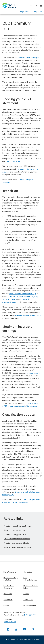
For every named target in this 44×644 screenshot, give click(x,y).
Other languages (30, 605)
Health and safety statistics (11, 579)
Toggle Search (36, 6)
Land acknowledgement (31, 579)
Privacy (6, 605)
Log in (37, 12)
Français (31, 6)
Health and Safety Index (31, 587)
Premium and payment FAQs (16, 543)
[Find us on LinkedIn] (8, 630)
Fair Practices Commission (9, 587)
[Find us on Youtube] (24, 630)
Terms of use (28, 600)
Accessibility (8, 600)
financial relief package (28, 57)
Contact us (28, 572)
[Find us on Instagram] (16, 630)
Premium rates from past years (18, 526)
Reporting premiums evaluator (17, 547)
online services (32, 373)
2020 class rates (13, 161)
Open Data (8, 594)
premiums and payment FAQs (28, 315)
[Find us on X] (33, 630)
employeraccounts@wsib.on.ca (24, 406)
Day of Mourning (10, 572)
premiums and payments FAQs (23, 294)
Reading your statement (15, 530)
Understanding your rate (15, 534)
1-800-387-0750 (30, 615)
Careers (26, 594)
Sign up (23, 12)
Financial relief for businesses (17, 539)
